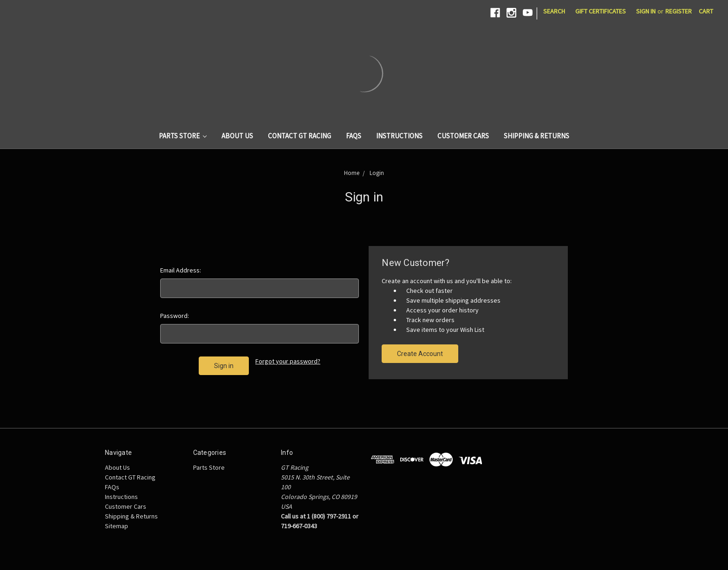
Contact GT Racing (299, 136)
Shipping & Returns (536, 136)
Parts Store (183, 136)
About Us (237, 136)
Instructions (399, 136)
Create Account (420, 354)
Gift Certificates (601, 11)
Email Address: (181, 270)
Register (679, 11)
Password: (175, 316)
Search (554, 11)
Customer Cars (463, 136)
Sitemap (117, 526)
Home (352, 173)
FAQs (354, 136)
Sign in (646, 11)
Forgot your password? (288, 361)
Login (377, 173)
